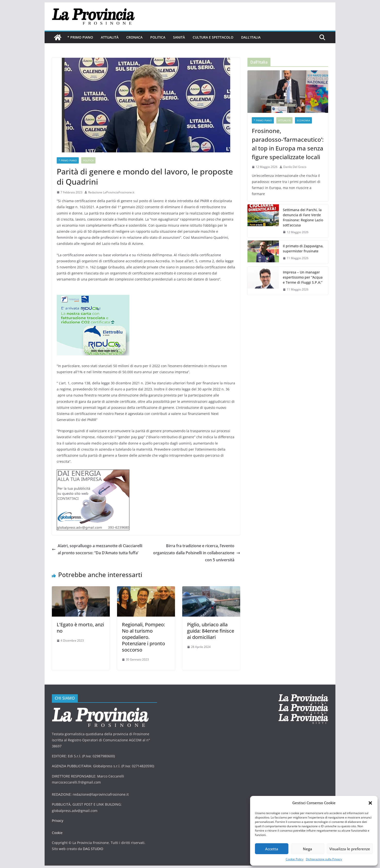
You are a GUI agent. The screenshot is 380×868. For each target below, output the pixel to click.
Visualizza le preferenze (350, 849)
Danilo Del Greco (295, 167)
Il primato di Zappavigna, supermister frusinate (303, 248)
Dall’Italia (251, 37)
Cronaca (134, 37)
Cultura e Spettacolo (213, 37)
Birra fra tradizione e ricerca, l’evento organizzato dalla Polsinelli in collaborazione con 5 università (197, 553)
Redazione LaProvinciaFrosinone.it (111, 192)
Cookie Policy (295, 859)
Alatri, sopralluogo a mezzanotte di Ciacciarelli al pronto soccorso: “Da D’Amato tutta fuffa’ (97, 549)
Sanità (179, 37)
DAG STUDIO (93, 849)
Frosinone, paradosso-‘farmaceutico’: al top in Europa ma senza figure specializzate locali (288, 144)
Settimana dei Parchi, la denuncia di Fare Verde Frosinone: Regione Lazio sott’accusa (303, 217)
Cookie (57, 833)
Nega (308, 849)
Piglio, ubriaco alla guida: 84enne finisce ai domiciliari (211, 631)
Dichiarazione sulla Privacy (324, 859)
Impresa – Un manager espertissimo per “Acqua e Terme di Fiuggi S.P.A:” (303, 277)
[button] (370, 803)
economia (303, 120)
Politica (158, 37)
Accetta (272, 849)
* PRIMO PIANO (80, 37)
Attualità (110, 37)
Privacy (58, 821)
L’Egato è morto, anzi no (80, 628)
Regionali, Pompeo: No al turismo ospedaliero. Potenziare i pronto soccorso (143, 637)
